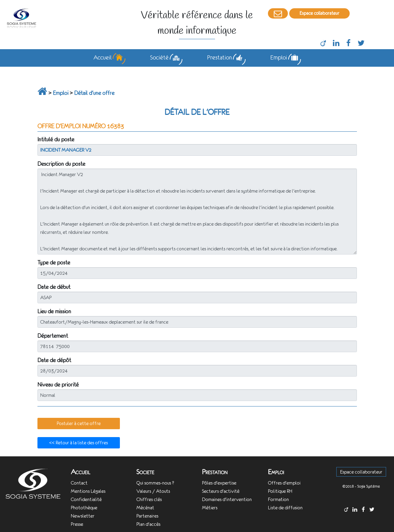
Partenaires (147, 516)
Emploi (61, 93)
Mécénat (145, 508)
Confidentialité (86, 499)
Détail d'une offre (94, 93)
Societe (145, 472)
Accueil (81, 472)
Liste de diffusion (285, 508)
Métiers (210, 508)
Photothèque (84, 508)
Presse (77, 524)
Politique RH (280, 491)
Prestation (215, 472)
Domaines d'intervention (227, 499)
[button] (79, 424)
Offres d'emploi (284, 483)
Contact (79, 483)
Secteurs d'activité (221, 491)
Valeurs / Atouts (153, 491)
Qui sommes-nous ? (155, 483)
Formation (278, 499)
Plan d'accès (148, 524)
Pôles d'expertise (219, 483)
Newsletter (83, 516)
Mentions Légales (88, 491)
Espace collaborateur (319, 13)
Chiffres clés (149, 499)
